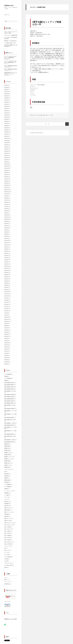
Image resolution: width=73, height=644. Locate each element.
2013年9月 (6, 364)
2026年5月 (6, 85)
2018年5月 (6, 281)
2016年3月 (6, 336)
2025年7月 (6, 100)
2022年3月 (6, 183)
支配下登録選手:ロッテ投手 (10, 423)
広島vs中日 (6, 506)
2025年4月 (6, 106)
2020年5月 (6, 230)
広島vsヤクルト (7, 508)
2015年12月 (7, 343)
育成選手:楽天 (7, 467)
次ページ (67, 124)
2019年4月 (6, 258)
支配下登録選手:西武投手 (9, 418)
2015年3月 (6, 355)
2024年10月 (7, 117)
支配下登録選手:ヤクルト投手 (10, 391)
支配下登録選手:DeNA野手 (9, 409)
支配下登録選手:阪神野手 (9, 399)
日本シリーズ (7, 550)
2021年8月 (6, 198)
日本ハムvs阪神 (7, 535)
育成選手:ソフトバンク (9, 457)
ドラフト (6, 497)
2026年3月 (6, 89)
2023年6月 (6, 151)
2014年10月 (7, 358)
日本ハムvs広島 (7, 540)
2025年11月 (7, 92)
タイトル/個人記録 (8, 557)
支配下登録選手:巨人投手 (9, 383)
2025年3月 (6, 109)
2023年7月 (6, 149)
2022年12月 (7, 164)
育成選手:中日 (7, 448)
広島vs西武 (6, 514)
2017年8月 (6, 300)
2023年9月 (6, 145)
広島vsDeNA (7, 510)
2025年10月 (7, 94)
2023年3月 (6, 158)
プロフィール (7, 15)
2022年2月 (6, 185)
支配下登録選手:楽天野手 (9, 442)
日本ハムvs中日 (7, 538)
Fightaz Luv (9, 5)
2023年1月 (6, 162)
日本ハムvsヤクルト (8, 542)
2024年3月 (6, 132)
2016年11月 (7, 319)
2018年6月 (6, 279)
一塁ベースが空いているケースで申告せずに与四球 (11, 32)
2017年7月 (6, 302)
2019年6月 (6, 253)
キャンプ (6, 552)
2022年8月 (6, 172)
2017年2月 (6, 313)
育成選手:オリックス (8, 459)
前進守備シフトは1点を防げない (11, 41)
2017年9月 (6, 298)
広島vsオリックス (8, 518)
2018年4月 (6, 283)
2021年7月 (6, 200)
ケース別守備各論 (8, 378)
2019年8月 (6, 249)
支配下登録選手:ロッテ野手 (10, 440)
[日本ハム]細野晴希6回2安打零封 (11, 66)
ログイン (6, 577)
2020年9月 (6, 221)
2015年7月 (6, 351)
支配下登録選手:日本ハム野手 (10, 436)
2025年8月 (6, 98)
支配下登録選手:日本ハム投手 (10, 420)
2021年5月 (6, 204)
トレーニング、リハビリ (9, 491)
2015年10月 (7, 347)
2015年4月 (6, 353)
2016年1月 (6, 341)
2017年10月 (7, 296)
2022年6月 (6, 177)
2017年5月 (6, 307)
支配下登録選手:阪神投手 (9, 385)
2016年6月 (6, 330)
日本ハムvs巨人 (7, 533)
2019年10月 (7, 245)
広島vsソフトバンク (8, 512)
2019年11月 (7, 243)
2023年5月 (6, 153)
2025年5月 (6, 104)
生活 (5, 472)
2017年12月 (7, 292)
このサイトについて (8, 563)
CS (5, 548)
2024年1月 (6, 136)
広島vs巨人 (6, 501)
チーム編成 (6, 495)
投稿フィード (7, 580)
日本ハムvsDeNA (8, 544)
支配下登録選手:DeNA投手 (9, 395)
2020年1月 (6, 238)
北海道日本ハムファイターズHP (10, 619)
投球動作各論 (7, 480)
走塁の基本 (6, 474)
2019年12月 (7, 241)
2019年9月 (6, 247)
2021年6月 (6, 202)
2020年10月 (7, 219)
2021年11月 (7, 192)
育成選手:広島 (7, 450)
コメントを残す (50, 115)
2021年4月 (6, 207)
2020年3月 (6, 234)
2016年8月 (6, 326)
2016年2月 (6, 339)
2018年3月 (6, 285)
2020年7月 (6, 226)
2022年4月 (6, 181)
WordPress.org (7, 584)
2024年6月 (6, 126)
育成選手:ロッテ (7, 465)
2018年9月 (6, 273)
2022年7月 (6, 175)
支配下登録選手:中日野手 (9, 401)
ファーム (6, 499)
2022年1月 (6, 187)
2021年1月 (6, 213)
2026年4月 (6, 87)
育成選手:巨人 (7, 444)
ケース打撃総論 (7, 487)
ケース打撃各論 (7, 484)
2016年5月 (6, 332)
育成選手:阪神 (7, 446)
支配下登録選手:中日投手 (9, 387)
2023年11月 (7, 141)
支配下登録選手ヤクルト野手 (10, 405)
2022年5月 (6, 179)
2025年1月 (6, 111)
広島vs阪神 (6, 504)
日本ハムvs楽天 (7, 531)
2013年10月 (7, 362)
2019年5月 (6, 255)
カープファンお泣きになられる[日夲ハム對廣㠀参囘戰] (10, 57)
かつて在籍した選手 (8, 565)
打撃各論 (6, 489)
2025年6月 (6, 102)
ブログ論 (6, 561)
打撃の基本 (6, 482)
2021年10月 (7, 194)
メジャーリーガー (8, 469)
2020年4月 (6, 232)
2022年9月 (6, 170)
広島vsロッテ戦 (7, 521)
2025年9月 (6, 96)
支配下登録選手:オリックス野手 (10, 431)
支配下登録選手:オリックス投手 (10, 414)
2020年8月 (6, 224)
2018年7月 (6, 277)
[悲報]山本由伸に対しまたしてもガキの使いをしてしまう (11, 73)
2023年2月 (6, 160)
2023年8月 (6, 147)
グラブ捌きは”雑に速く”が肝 (10, 43)
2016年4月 (6, 334)
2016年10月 (7, 321)
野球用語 (6, 380)
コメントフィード (8, 582)
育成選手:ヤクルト (8, 452)
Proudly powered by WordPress (37, 133)
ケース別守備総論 (8, 374)
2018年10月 (7, 270)
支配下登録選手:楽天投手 (9, 425)
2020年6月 (6, 228)
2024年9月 (6, 119)
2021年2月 (6, 211)
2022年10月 (7, 168)
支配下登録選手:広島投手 (9, 389)
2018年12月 (7, 266)
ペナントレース (7, 546)
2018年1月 (6, 290)
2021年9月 (6, 196)
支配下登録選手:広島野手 (9, 403)
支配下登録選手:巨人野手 (9, 397)
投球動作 (6, 478)
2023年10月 (7, 143)
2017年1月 (6, 315)
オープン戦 (6, 555)
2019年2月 (6, 262)
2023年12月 (7, 138)
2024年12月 (7, 113)
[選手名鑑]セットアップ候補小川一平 (47, 23)
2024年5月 (6, 128)
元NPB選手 (6, 493)
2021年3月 (6, 209)
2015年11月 (7, 345)
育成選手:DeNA (7, 455)
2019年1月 (6, 264)
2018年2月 (6, 287)
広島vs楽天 (6, 516)
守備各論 (6, 376)
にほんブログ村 (7, 606)
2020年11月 (7, 217)
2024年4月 (6, 130)
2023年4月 (6, 155)
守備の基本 (6, 476)
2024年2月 (6, 134)
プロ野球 (6, 559)
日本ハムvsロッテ (8, 529)
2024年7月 (6, 124)
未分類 (6, 567)
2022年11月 (7, 166)
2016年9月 (6, 324)
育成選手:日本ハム (8, 463)
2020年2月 (6, 236)
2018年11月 (7, 268)
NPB (31, 107)
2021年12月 (7, 190)
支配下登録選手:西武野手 (9, 434)
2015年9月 (6, 349)
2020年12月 (7, 215)
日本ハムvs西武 (7, 527)
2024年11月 (7, 115)
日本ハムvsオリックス (9, 525)
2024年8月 (6, 121)
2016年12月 (7, 317)
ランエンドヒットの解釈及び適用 (11, 35)
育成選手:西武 (7, 461)
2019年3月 (6, 260)
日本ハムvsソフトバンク (9, 523)
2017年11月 (7, 294)
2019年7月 (6, 251)
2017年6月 (6, 304)
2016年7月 (6, 328)
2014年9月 (6, 360)
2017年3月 (6, 311)
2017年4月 (6, 309)
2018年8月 (6, 275)
